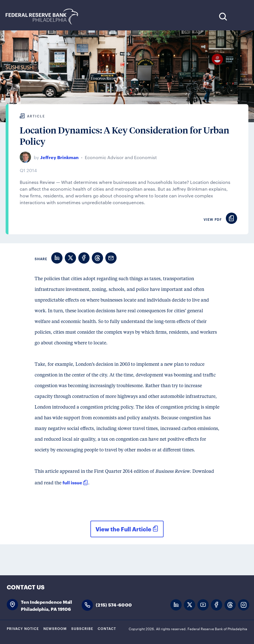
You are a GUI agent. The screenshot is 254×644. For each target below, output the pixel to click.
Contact (107, 628)
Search (223, 16)
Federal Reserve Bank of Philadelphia (45, 17)
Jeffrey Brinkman (59, 157)
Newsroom (55, 628)
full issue (72, 482)
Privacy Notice (23, 628)
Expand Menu (240, 16)
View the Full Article (123, 529)
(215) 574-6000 (114, 604)
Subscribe (82, 628)
